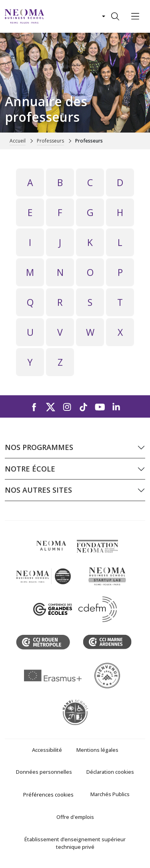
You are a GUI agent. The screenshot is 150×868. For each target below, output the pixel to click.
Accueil (18, 141)
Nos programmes (39, 447)
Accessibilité (47, 750)
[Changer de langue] (103, 16)
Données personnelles (44, 772)
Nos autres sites (38, 490)
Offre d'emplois (75, 817)
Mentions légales (97, 750)
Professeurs (50, 141)
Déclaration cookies (110, 772)
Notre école (30, 469)
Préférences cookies (48, 795)
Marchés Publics (110, 794)
